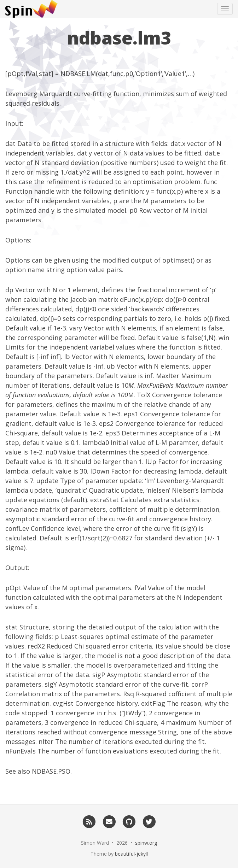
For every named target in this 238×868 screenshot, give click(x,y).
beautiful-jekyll (131, 854)
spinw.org (146, 843)
